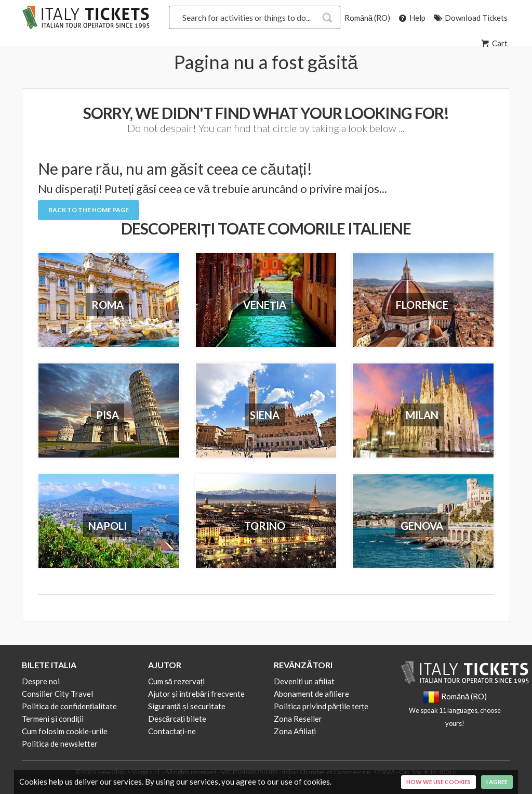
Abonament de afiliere (311, 694)
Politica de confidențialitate (69, 706)
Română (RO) (367, 18)
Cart (494, 43)
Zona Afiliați (295, 731)
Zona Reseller (298, 719)
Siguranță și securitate (187, 706)
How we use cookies (438, 782)
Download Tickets (470, 18)
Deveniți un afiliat (304, 681)
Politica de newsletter (60, 744)
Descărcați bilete (177, 719)
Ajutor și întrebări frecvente (197, 694)
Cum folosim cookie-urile (65, 731)
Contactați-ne (172, 731)
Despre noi (41, 681)
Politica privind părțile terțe (321, 706)
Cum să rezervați (177, 681)
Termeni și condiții (53, 719)
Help (411, 18)
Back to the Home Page (89, 210)
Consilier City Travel (57, 694)
